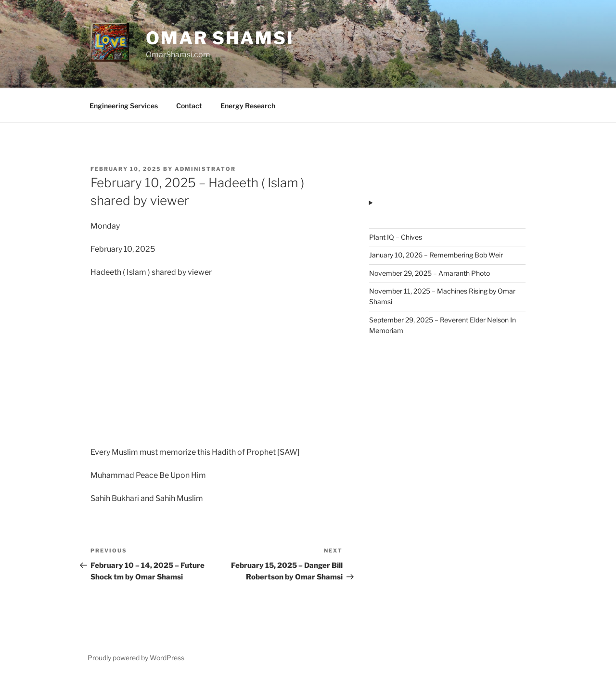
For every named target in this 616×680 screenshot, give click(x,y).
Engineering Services (124, 106)
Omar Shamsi (220, 38)
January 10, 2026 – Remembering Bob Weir (436, 255)
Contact (189, 106)
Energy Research (248, 106)
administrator (205, 169)
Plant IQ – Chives (396, 237)
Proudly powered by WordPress (136, 658)
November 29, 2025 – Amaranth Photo (430, 273)
